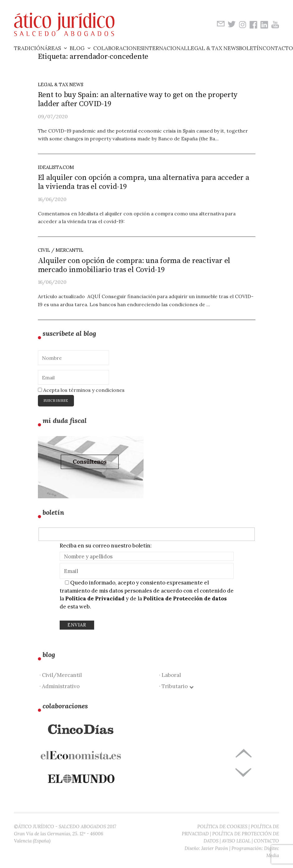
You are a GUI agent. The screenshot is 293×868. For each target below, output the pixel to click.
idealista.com (56, 167)
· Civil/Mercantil (61, 675)
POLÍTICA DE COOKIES (222, 826)
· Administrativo (60, 686)
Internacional (165, 48)
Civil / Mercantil (61, 250)
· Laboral (170, 675)
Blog (77, 48)
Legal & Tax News (213, 48)
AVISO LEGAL (236, 841)
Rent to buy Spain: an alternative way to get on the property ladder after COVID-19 (138, 99)
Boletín (251, 48)
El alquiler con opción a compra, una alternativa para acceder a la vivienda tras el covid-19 (144, 182)
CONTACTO (266, 841)
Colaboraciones (118, 48)
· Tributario (176, 686)
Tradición (29, 48)
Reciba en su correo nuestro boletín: (106, 546)
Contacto (278, 48)
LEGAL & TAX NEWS (61, 84)
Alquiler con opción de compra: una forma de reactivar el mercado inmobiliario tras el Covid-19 (134, 265)
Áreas (53, 48)
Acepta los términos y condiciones (81, 390)
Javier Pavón (215, 848)
